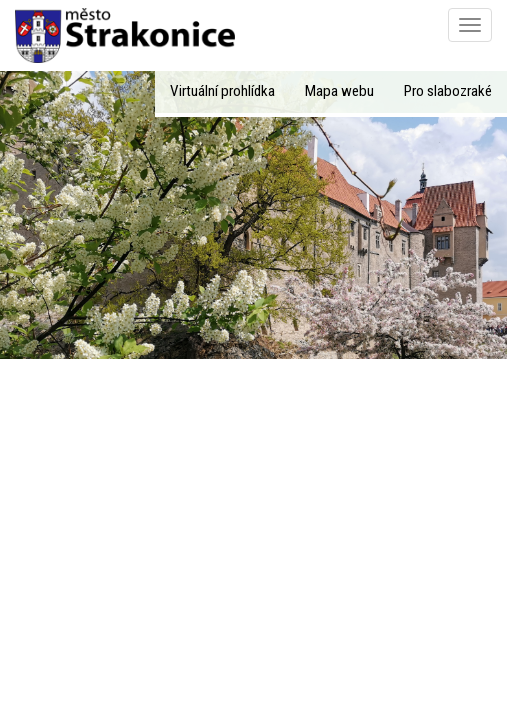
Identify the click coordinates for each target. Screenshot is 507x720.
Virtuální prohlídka (222, 91)
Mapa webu (339, 91)
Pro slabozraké (448, 91)
